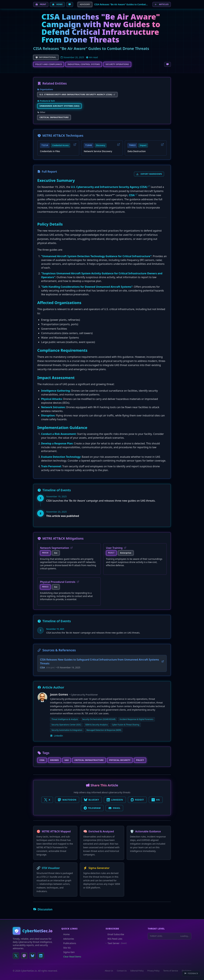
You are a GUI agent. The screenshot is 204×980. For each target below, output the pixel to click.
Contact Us (122, 971)
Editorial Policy (137, 971)
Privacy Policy (153, 971)
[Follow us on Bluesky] (33, 956)
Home (66, 934)
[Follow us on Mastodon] (24, 956)
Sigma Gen (68, 952)
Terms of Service (171, 971)
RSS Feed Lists (114, 939)
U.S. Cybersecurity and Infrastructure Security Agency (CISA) (109, 187)
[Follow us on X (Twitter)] (16, 956)
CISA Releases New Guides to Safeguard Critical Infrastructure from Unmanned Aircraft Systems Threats (102, 661)
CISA (132, 195)
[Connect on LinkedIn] (41, 956)
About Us (109, 971)
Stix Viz (66, 948)
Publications (69, 943)
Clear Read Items (71, 957)
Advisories (68, 939)
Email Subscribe (115, 934)
